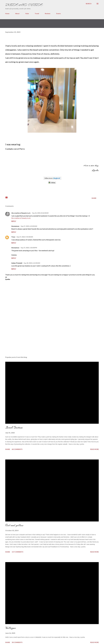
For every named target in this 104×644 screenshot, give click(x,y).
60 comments (17, 449)
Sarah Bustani (14, 427)
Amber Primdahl (17, 263)
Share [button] (94, 198)
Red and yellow (14, 525)
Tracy (13, 237)
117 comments (17, 552)
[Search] (89, 4)
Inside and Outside (24, 5)
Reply (14, 221)
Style (27, 13)
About (17, 13)
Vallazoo (11, 628)
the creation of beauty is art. (21, 213)
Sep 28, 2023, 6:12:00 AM (32, 263)
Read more (95, 449)
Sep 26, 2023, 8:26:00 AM (40, 213)
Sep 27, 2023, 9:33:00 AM (25, 237)
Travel (37, 13)
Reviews (48, 13)
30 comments (17, 642)
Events (59, 13)
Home (7, 13)
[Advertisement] (21, 340)
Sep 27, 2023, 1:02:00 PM (29, 248)
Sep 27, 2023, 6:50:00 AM (29, 226)
